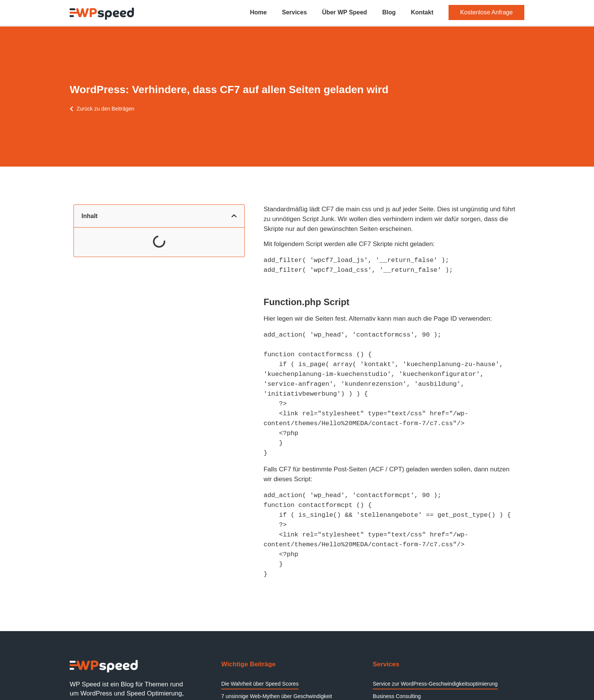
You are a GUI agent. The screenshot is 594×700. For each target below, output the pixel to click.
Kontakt (422, 12)
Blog (389, 12)
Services (294, 12)
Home (258, 12)
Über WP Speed (345, 12)
